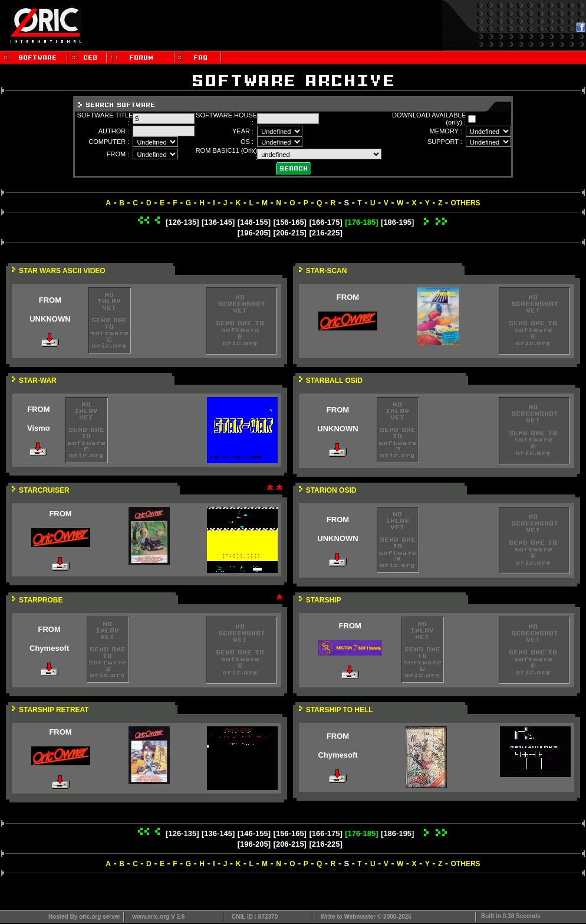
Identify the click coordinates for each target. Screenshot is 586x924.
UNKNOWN (50, 319)
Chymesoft (49, 648)
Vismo (39, 428)
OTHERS (466, 203)
